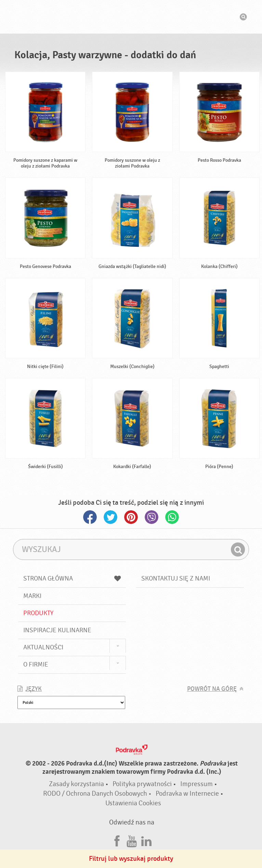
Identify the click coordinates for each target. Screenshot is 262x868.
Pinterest (131, 517)
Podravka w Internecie (187, 793)
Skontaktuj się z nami (176, 578)
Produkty (38, 613)
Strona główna (72, 578)
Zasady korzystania (76, 784)
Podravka (131, 17)
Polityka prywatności (142, 784)
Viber (152, 517)
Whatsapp (172, 517)
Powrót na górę (212, 689)
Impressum (196, 784)
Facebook (90, 517)
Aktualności (43, 647)
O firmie (36, 664)
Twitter (110, 517)
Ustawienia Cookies (133, 803)
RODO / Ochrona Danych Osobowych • (98, 793)
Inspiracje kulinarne (57, 630)
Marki (32, 596)
